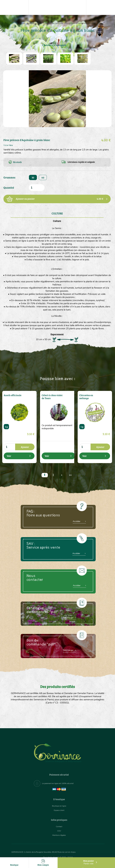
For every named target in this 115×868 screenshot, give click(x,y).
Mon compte (43, 863)
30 (33, 177)
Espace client (59, 810)
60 (43, 177)
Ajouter (25, 447)
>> (70, 475)
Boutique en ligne (34, 23)
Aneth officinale (11, 395)
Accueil (22, 23)
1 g (6, 427)
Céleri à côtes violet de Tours (52, 396)
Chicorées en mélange (85, 396)
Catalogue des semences (53, 23)
